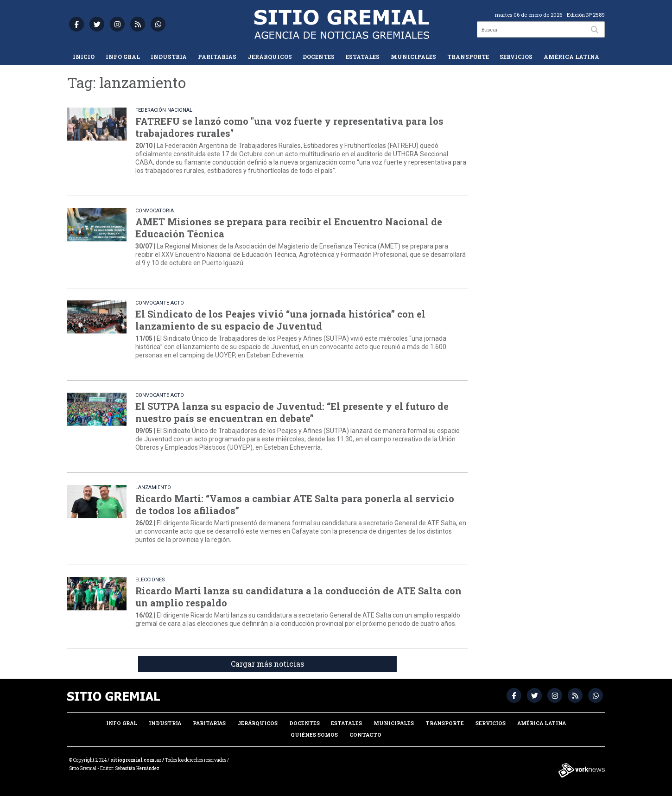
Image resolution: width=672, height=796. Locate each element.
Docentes (319, 57)
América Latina (571, 57)
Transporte (468, 57)
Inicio (84, 57)
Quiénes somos (314, 735)
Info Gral (123, 57)
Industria (169, 57)
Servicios (516, 57)
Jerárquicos (270, 57)
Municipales (413, 57)
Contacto (365, 735)
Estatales (363, 57)
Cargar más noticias (267, 664)
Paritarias (217, 57)
